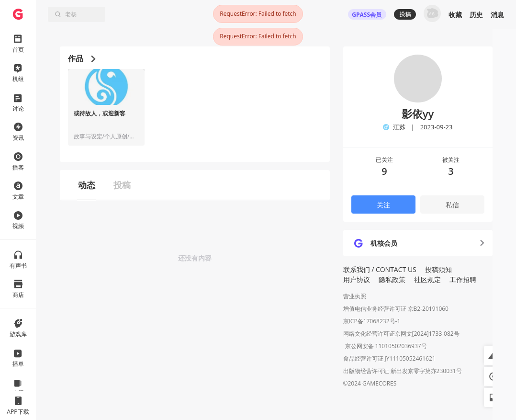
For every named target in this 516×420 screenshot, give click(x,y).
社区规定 (427, 279)
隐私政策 (392, 279)
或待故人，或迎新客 (100, 114)
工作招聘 (463, 279)
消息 (497, 15)
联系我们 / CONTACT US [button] (380, 269)
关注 (383, 205)
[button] (494, 355)
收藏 (455, 15)
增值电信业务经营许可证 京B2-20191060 (396, 309)
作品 (82, 58)
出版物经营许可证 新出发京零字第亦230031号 (403, 372)
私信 (452, 205)
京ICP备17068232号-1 (372, 321)
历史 (476, 15)
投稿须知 (438, 269)
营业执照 (355, 296)
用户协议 (357, 279)
